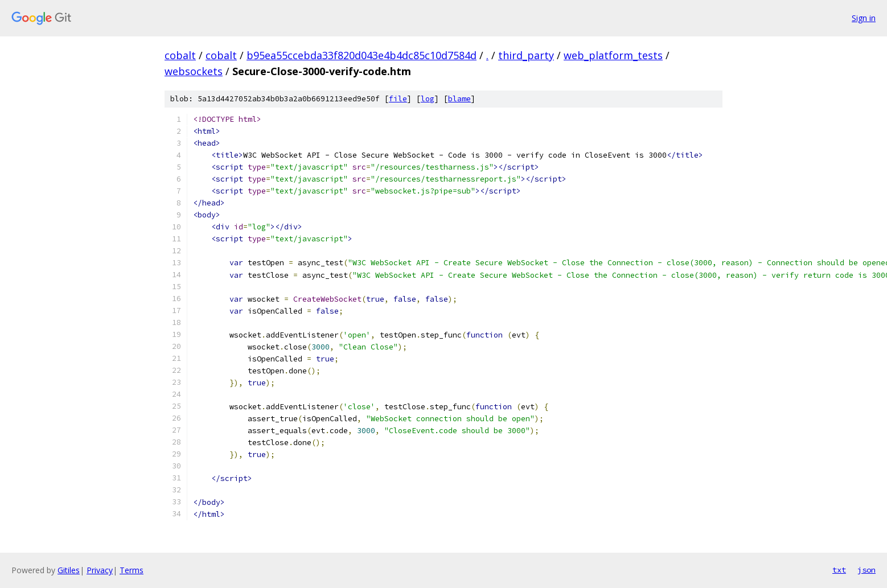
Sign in (864, 18)
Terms (132, 570)
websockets (194, 71)
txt (839, 570)
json (867, 570)
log (428, 99)
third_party (526, 55)
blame (459, 99)
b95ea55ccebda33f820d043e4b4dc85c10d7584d (362, 55)
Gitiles (69, 570)
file (398, 99)
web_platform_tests (613, 55)
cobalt (180, 55)
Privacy (100, 570)
